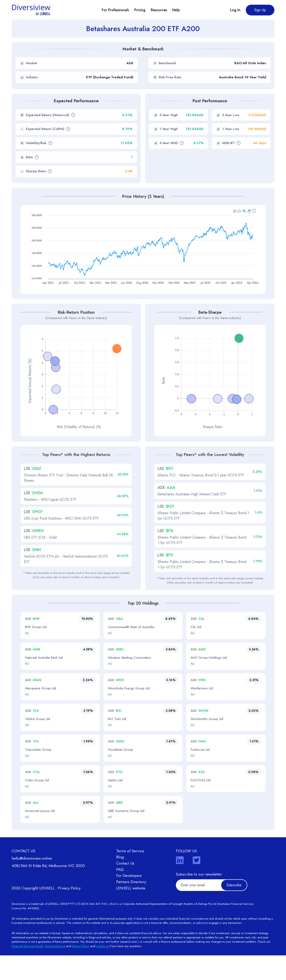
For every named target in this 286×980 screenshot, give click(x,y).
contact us (102, 971)
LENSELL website (131, 913)
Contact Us (125, 888)
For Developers (129, 900)
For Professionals (115, 10)
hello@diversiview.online (32, 883)
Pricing (140, 10)
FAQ (120, 894)
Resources (159, 10)
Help (176, 10)
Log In (235, 10)
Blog (120, 882)
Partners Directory (131, 906)
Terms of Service (130, 876)
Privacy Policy (69, 913)
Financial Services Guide (27, 971)
